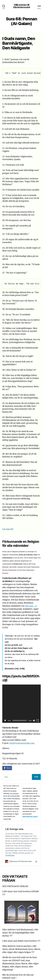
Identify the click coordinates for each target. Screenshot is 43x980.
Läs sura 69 (8, 529)
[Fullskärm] (38, 721)
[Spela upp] (5, 721)
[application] (21, 704)
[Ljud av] (34, 721)
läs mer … (31, 606)
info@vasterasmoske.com (22, 743)
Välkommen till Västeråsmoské (21, 6)
